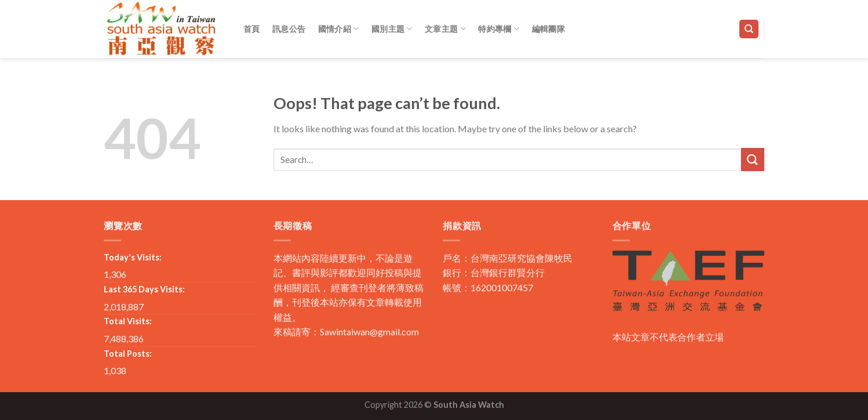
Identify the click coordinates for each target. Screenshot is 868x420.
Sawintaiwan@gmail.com (369, 332)
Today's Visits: (133, 257)
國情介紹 (339, 29)
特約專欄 (499, 29)
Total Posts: (128, 354)
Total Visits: (128, 321)
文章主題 (445, 29)
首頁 (252, 29)
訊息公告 (289, 29)
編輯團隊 (548, 29)
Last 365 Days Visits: (144, 289)
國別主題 (392, 29)
